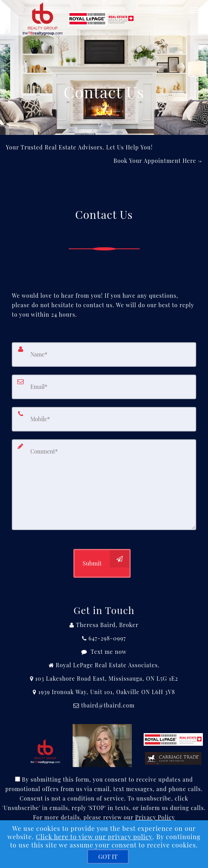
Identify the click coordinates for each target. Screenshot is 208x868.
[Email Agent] (104, 706)
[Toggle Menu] (194, 10)
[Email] (104, 387)
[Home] (80, 10)
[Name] (104, 355)
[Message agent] (104, 652)
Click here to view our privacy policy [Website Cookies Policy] (94, 837)
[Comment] (104, 485)
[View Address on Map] (104, 679)
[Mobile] (104, 419)
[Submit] (102, 563)
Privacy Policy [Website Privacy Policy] (155, 817)
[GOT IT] (108, 857)
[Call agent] (104, 625)
